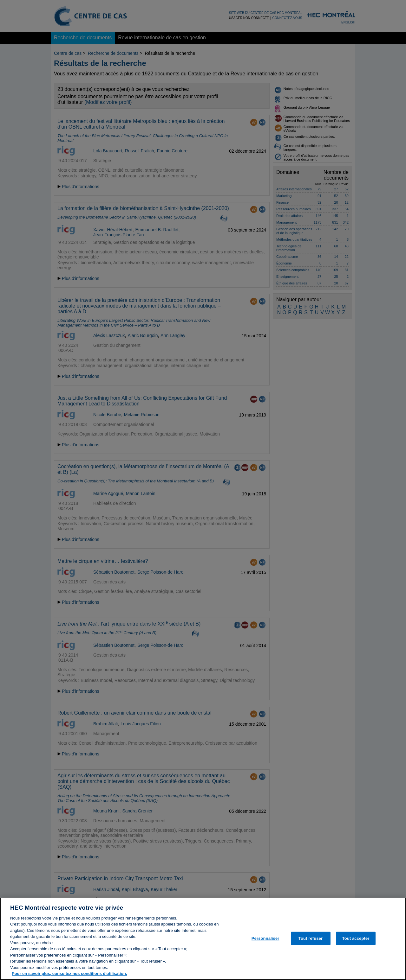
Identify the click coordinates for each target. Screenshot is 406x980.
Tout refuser (311, 942)
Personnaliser (265, 942)
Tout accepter (356, 942)
